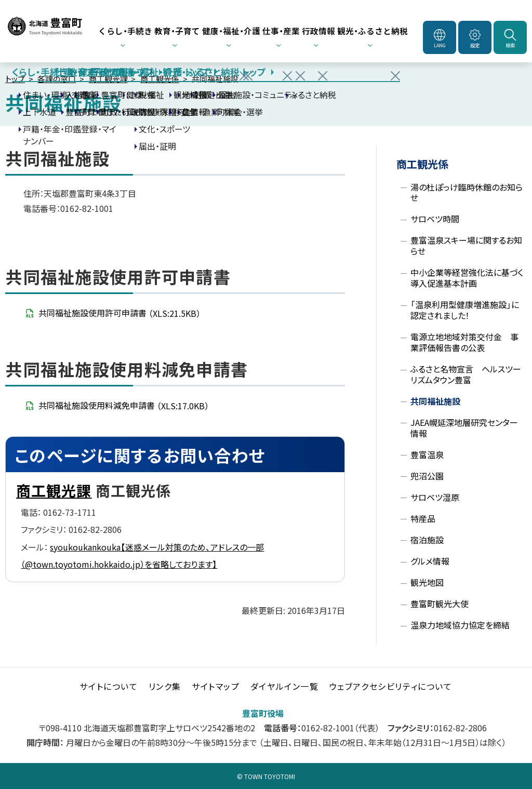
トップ (15, 79)
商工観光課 (108, 79)
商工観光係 (160, 79)
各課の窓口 (57, 79)
